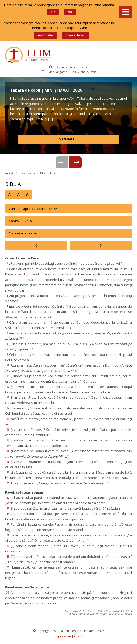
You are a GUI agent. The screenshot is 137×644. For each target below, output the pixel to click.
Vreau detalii (75, 35)
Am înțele (46, 35)
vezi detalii (68, 139)
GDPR (78, 636)
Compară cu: (20, 233)
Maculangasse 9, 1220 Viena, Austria (68, 72)
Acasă (9, 173)
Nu (70, 12)
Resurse (26, 173)
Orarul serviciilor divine (68, 67)
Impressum (63, 636)
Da (53, 12)
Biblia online (46, 173)
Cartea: (31, 209)
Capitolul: (18, 221)
